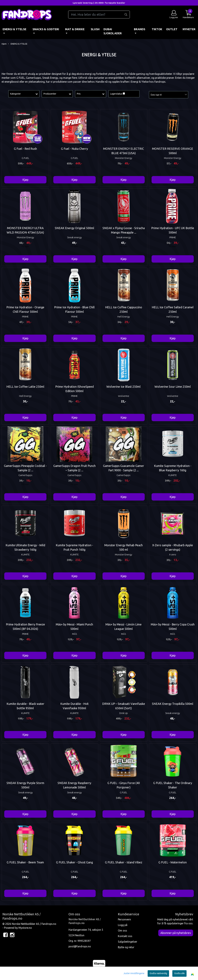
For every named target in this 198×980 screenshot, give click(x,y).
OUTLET (172, 29)
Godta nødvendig (158, 973)
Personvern (124, 919)
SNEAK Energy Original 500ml (74, 228)
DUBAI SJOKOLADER (113, 31)
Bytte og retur (126, 947)
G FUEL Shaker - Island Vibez (124, 862)
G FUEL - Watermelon (173, 862)
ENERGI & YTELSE (14, 29)
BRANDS (140, 29)
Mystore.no (25, 928)
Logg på (123, 925)
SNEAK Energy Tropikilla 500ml (173, 704)
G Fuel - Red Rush (25, 149)
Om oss (122, 931)
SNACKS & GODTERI (46, 29)
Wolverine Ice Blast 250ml (124, 387)
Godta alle (179, 973)
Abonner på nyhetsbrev (176, 933)
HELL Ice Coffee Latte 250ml (25, 387)
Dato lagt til (156, 95)
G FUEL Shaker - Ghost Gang (74, 862)
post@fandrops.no (80, 946)
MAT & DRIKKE (75, 29)
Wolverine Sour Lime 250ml (173, 387)
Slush (95, 29)
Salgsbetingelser (128, 942)
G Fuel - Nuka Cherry (74, 149)
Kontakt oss (125, 936)
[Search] (99, 15)
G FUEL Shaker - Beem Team (25, 862)
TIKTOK (157, 29)
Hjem (4, 44)
